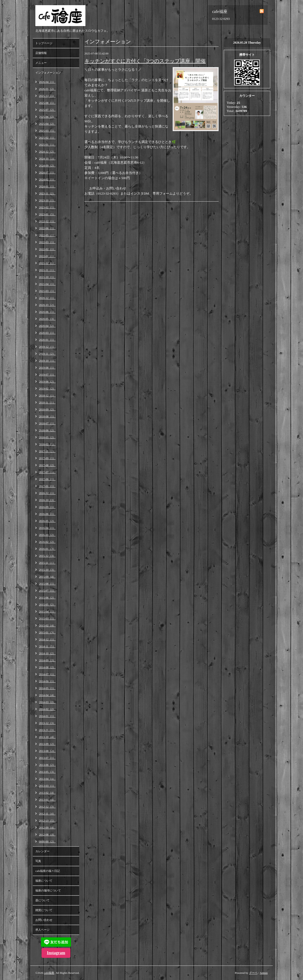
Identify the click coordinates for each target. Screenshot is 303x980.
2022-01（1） (47, 256)
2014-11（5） (47, 646)
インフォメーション (48, 73)
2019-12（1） (47, 347)
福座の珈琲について (48, 890)
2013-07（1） (47, 758)
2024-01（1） (47, 186)
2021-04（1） (47, 284)
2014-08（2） (47, 667)
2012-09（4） (47, 827)
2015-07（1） (47, 591)
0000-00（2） (47, 841)
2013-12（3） (47, 723)
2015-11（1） (47, 563)
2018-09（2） (47, 409)
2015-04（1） (47, 611)
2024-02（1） (47, 179)
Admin (264, 973)
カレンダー (42, 851)
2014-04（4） (47, 695)
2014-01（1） (47, 716)
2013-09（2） (47, 744)
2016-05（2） (47, 521)
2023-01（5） (47, 214)
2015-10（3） (47, 570)
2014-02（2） (47, 709)
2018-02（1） (47, 444)
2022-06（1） (47, 228)
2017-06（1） (47, 479)
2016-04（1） (47, 528)
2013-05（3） (47, 772)
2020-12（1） (47, 298)
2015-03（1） (47, 618)
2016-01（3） (47, 549)
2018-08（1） (47, 416)
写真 (38, 861)
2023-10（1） (47, 200)
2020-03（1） (47, 333)
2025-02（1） (47, 138)
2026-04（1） (47, 82)
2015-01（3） (47, 632)
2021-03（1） (47, 291)
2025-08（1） (47, 103)
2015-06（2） (47, 597)
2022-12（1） (47, 221)
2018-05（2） (47, 437)
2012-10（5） (47, 820)
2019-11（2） (47, 354)
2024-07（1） (47, 172)
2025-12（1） (47, 96)
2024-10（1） (47, 158)
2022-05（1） (47, 235)
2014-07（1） (47, 674)
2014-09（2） (47, 660)
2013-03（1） (47, 786)
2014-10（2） (47, 653)
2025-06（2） (47, 117)
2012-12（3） (47, 807)
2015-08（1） (47, 584)
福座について (44, 881)
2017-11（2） (47, 451)
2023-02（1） (47, 207)
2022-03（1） (47, 242)
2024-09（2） (47, 165)
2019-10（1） (47, 361)
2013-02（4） (47, 793)
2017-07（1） (47, 472)
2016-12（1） (47, 493)
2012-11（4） (47, 814)
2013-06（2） (47, 765)
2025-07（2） (47, 110)
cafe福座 (49, 973)
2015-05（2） (47, 604)
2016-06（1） (47, 514)
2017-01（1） (47, 486)
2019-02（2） (47, 388)
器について (42, 900)
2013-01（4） (47, 800)
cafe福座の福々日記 (48, 871)
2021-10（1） (47, 277)
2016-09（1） (47, 507)
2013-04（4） (47, 779)
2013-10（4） (47, 737)
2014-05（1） (47, 688)
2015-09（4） (47, 577)
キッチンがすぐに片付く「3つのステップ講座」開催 (145, 61)
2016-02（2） (47, 542)
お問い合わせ (44, 920)
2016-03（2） (47, 535)
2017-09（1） (47, 458)
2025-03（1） (47, 131)
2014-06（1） (47, 681)
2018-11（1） (47, 402)
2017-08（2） (47, 465)
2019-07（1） (47, 375)
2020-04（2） (47, 326)
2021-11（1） (47, 270)
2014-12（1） (47, 639)
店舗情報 (41, 53)
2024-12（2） (47, 152)
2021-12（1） (47, 263)
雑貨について (44, 910)
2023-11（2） (47, 193)
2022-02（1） (47, 249)
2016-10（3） (47, 500)
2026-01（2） (47, 89)
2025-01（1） (47, 145)
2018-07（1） (47, 423)
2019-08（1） (47, 368)
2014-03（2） (47, 702)
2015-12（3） (47, 556)
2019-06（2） (47, 381)
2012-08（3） (47, 834)
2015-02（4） (47, 625)
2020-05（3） (47, 319)
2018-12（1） (47, 395)
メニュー (41, 63)
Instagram (56, 953)
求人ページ (42, 930)
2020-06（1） (47, 312)
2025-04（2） (47, 124)
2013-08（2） (47, 751)
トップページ (44, 43)
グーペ (253, 973)
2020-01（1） (47, 340)
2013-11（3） (47, 730)
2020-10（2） (47, 305)
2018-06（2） (47, 430)
